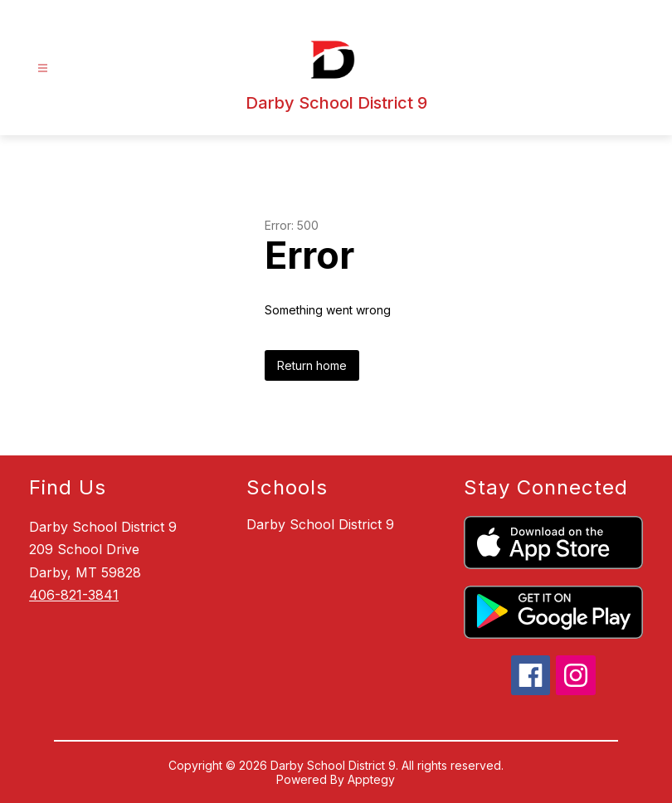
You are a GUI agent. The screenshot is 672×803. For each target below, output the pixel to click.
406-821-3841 (74, 595)
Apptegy (371, 779)
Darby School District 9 (320, 524)
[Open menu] (43, 68)
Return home (312, 365)
